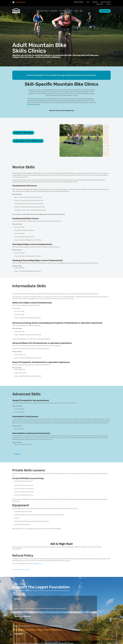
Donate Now (105, 11)
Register (17, 454)
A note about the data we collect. (21, 570)
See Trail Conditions (20, 2)
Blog (68, 634)
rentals (25, 529)
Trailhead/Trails (42, 11)
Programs (54, 11)
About (77, 11)
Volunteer (95, 2)
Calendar (62, 634)
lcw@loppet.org (69, 111)
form (32, 495)
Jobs (88, 2)
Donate (18, 599)
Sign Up (107, 622)
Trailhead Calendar (78, 2)
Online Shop (100, 4)
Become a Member (106, 2)
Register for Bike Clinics (23, 133)
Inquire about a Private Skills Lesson (28, 141)
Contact (108, 4)
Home (42, 632)
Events (70, 11)
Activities (63, 11)
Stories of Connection (61, 632)
